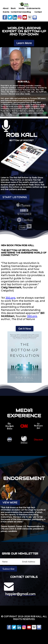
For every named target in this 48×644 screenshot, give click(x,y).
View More (10, 502)
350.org (10, 298)
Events (6, 12)
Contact (38, 12)
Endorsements (33, 8)
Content (15, 12)
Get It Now (25, 329)
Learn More (24, 43)
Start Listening (15, 197)
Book (13, 8)
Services (23, 12)
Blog (29, 12)
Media (21, 8)
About (6, 8)
